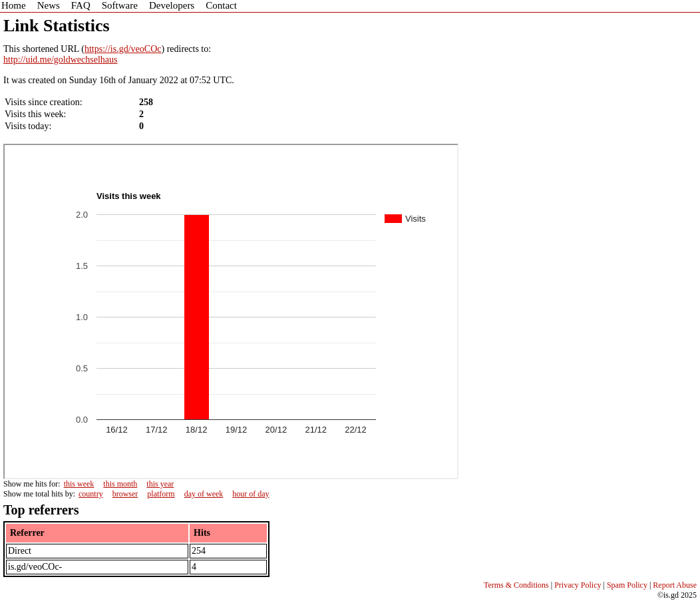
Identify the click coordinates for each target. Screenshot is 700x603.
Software (120, 5)
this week (79, 484)
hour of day (251, 494)
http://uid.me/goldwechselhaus (60, 60)
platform (161, 494)
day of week (204, 494)
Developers (172, 5)
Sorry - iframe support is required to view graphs (231, 311)
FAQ (81, 5)
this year (160, 484)
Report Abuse (675, 585)
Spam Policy (627, 585)
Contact (221, 5)
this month (120, 484)
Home (14, 5)
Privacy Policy (578, 585)
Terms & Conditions (516, 585)
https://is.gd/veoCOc (123, 49)
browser (125, 494)
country (91, 494)
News (49, 5)
